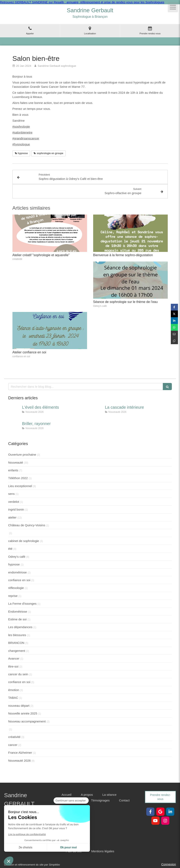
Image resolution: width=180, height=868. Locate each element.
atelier (12, 517)
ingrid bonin (16, 509)
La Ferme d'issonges (22, 604)
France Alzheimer (20, 753)
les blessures (17, 635)
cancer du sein (18, 674)
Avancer (14, 658)
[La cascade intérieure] (97, 411)
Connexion (169, 864)
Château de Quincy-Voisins (27, 525)
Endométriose (18, 611)
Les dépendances (20, 627)
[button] (9, 861)
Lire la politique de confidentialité (27, 834)
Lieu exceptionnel (20, 486)
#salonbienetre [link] (22, 132)
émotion (14, 690)
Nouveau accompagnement (27, 721)
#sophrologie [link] (21, 126)
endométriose (17, 572)
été (10, 549)
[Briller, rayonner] (14, 428)
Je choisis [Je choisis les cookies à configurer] (26, 847)
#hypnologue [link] (21, 144)
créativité (14, 737)
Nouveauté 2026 (19, 761)
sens (11, 494)
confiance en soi (19, 580)
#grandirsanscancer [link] (26, 138)
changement (17, 651)
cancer (13, 745)
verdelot (14, 502)
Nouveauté (16, 462)
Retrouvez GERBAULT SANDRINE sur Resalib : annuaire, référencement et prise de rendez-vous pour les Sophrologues (82, 2)
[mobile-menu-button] (173, 7)
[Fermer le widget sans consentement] (71, 801)
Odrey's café (17, 557)
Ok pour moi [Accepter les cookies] (68, 847)
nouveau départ (19, 706)
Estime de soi (17, 619)
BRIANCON (16, 643)
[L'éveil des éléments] (14, 411)
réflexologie (16, 588)
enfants (13, 470)
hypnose (14, 564)
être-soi (13, 666)
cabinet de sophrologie (24, 541)
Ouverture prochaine (22, 455)
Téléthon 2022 (18, 478)
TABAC (13, 698)
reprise (13, 596)
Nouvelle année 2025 (23, 713)
